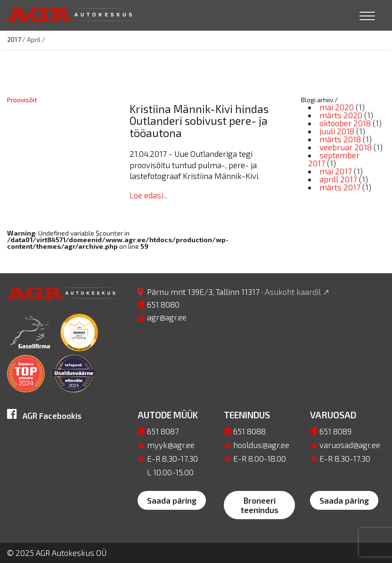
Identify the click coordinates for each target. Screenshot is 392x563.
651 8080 (163, 304)
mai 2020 (337, 107)
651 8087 (163, 431)
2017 (14, 39)
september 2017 (334, 159)
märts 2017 (340, 187)
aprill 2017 (338, 179)
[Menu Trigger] (367, 15)
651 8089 (335, 431)
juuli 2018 (337, 131)
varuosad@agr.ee (350, 445)
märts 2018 (340, 139)
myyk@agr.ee (171, 445)
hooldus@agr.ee (261, 445)
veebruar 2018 (346, 147)
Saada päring (172, 500)
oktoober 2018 (345, 123)
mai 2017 (336, 171)
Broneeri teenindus (260, 505)
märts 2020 (341, 115)
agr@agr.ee (167, 317)
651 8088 (249, 431)
